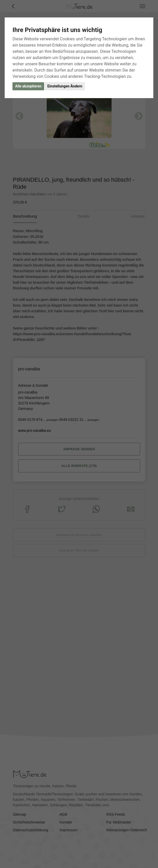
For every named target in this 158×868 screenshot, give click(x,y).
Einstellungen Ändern (65, 86)
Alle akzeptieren (28, 86)
